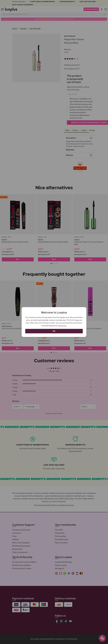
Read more (62, 326)
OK (54, 331)
